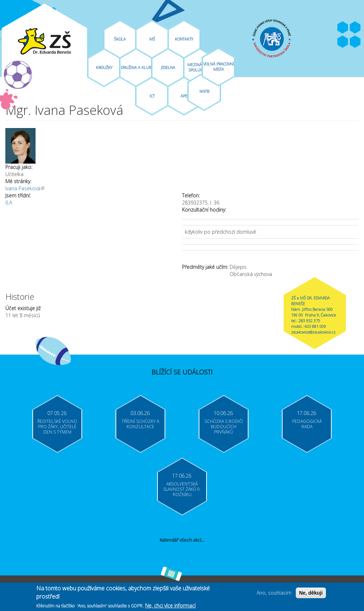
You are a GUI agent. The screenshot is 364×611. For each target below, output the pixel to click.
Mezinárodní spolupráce (200, 67)
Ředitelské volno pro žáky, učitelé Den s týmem (57, 427)
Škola (120, 39)
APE (184, 96)
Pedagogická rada (307, 424)
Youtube (355, 28)
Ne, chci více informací (170, 607)
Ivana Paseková (25, 188)
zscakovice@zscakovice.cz (313, 332)
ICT (152, 96)
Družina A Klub (136, 67)
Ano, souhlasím (274, 594)
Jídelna (168, 67)
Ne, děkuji (311, 594)
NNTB (204, 91)
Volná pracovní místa (219, 67)
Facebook (343, 28)
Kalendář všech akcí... (182, 540)
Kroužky (104, 67)
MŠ (152, 39)
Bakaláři (343, 42)
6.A (9, 203)
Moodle (355, 42)
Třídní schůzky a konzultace (140, 424)
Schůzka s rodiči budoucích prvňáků (224, 427)
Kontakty (184, 39)
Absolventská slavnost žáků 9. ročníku (182, 489)
